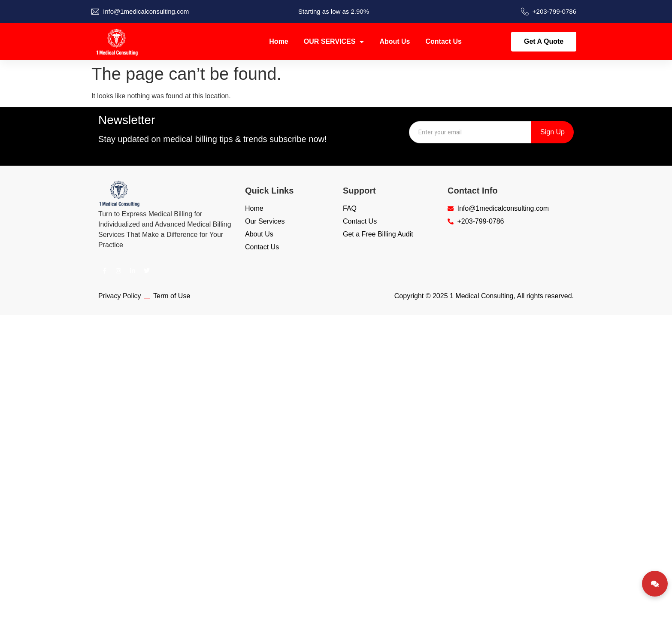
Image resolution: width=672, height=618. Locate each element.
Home (278, 41)
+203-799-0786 (554, 11)
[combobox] (470, 132)
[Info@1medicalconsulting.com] (95, 12)
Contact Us (444, 41)
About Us (395, 41)
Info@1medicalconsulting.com (146, 11)
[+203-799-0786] (525, 12)
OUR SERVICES (334, 42)
